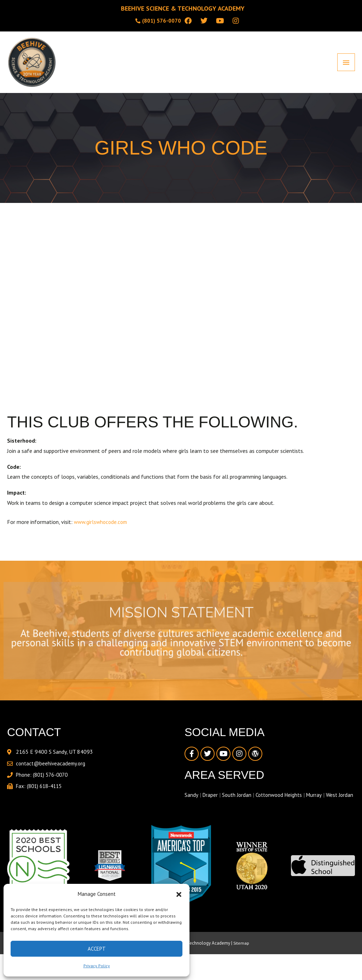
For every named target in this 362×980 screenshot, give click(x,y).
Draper (210, 798)
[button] (179, 894)
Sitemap (241, 957)
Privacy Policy (97, 966)
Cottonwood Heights (282, 798)
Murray (320, 798)
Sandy (191, 798)
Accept (97, 949)
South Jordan (238, 798)
